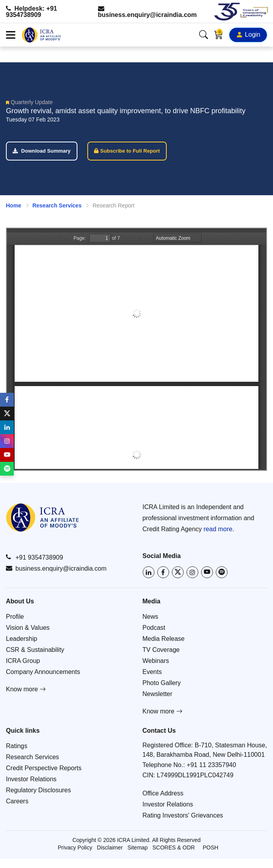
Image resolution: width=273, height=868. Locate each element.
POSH (211, 847)
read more (218, 529)
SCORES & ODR (174, 847)
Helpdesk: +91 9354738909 (32, 12)
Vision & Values (28, 628)
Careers (17, 801)
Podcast (154, 628)
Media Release (164, 639)
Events (152, 672)
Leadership (22, 639)
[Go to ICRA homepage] (42, 517)
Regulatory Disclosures (39, 790)
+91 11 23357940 (212, 765)
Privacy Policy (75, 847)
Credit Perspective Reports (44, 768)
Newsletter (158, 694)
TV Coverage (161, 650)
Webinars (156, 661)
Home (14, 205)
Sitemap (138, 847)
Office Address (163, 793)
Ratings (17, 746)
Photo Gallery (162, 683)
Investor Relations (31, 779)
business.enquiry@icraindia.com (147, 12)
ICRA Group (23, 661)
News (151, 617)
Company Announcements (43, 672)
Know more (26, 689)
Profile (15, 617)
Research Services (57, 205)
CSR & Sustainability (35, 650)
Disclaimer (110, 847)
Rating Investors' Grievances (183, 815)
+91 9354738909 (35, 557)
